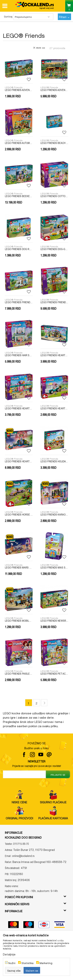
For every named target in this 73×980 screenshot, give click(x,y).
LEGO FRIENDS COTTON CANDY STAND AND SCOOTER (54, 196)
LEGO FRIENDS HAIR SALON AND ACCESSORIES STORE (19, 355)
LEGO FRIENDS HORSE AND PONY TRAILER (19, 515)
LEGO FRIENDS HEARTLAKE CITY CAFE (54, 355)
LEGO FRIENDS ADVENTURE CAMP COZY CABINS (54, 90)
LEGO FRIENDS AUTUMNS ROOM (19, 143)
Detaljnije (9, 954)
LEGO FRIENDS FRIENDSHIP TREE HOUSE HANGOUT (54, 302)
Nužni (12, 963)
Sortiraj (8, 16)
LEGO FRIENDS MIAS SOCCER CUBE (54, 568)
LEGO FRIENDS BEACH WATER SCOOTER (54, 143)
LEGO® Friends (14, 87)
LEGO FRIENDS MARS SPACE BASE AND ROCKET (19, 568)
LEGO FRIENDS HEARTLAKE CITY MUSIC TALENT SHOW (19, 461)
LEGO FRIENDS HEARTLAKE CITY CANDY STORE (19, 408)
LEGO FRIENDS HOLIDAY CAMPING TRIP (54, 461)
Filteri (64, 16)
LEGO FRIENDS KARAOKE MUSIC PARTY (54, 515)
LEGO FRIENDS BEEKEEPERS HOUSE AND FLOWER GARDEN (19, 196)
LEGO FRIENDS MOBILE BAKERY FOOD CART (19, 621)
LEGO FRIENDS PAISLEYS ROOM (19, 674)
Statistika (27, 963)
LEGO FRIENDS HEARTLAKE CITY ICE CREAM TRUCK (54, 408)
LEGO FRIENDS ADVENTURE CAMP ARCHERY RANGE (19, 90)
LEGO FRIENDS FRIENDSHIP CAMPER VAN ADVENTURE (19, 302)
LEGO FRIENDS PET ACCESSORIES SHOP (54, 674)
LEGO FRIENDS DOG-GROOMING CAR (54, 249)
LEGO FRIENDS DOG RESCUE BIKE (19, 249)
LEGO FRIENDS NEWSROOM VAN (54, 621)
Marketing (46, 963)
